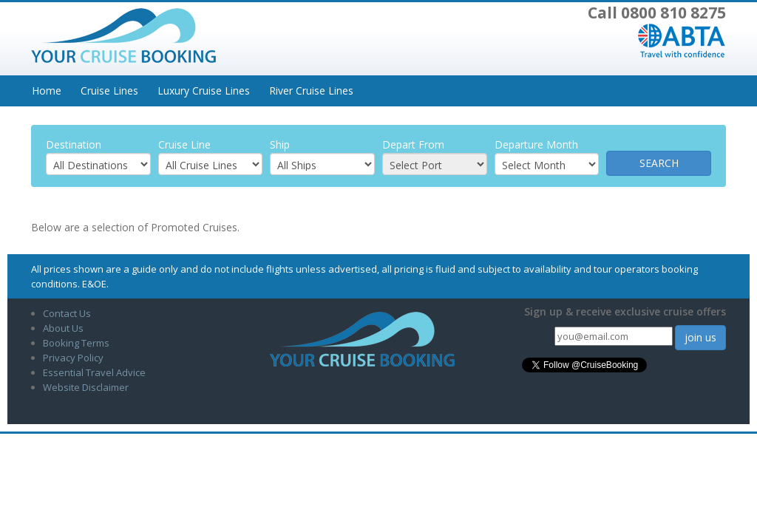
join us (700, 337)
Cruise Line (184, 144)
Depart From (413, 144)
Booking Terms (76, 343)
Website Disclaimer (86, 387)
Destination (74, 144)
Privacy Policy (73, 358)
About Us (63, 328)
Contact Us (67, 313)
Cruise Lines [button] (109, 91)
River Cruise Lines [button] (311, 91)
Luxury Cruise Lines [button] (204, 91)
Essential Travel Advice (94, 372)
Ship (280, 144)
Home (47, 91)
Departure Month (536, 144)
